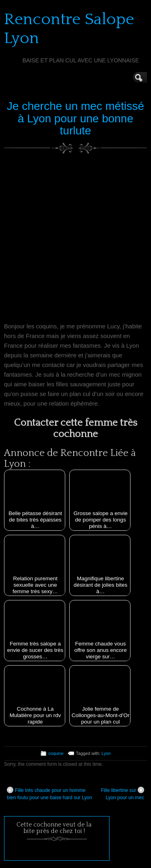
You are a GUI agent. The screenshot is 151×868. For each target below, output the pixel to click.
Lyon (106, 753)
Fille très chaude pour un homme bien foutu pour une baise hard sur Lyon (50, 794)
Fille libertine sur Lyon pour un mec (123, 794)
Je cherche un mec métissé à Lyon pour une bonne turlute (75, 119)
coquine (56, 753)
